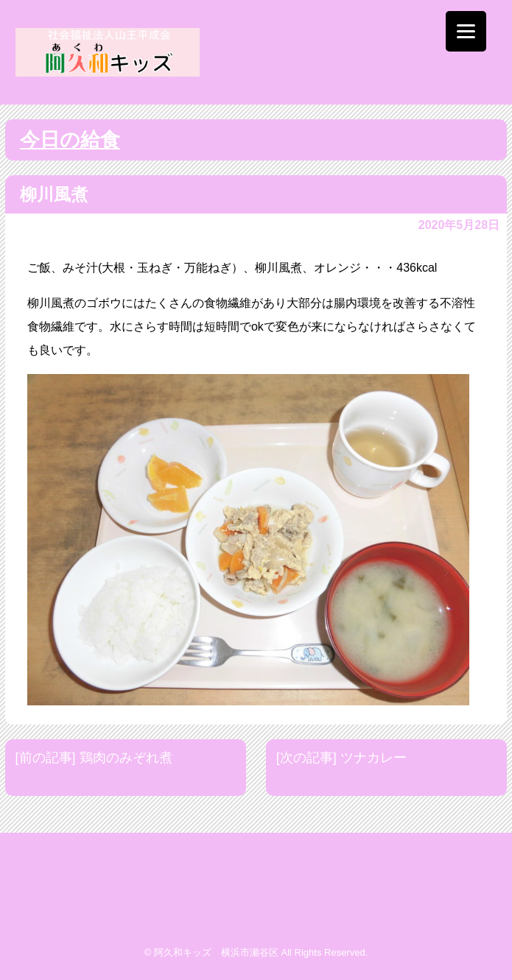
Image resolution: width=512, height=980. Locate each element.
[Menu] (466, 31)
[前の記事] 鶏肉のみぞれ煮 (94, 758)
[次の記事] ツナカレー (341, 758)
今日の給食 (70, 140)
